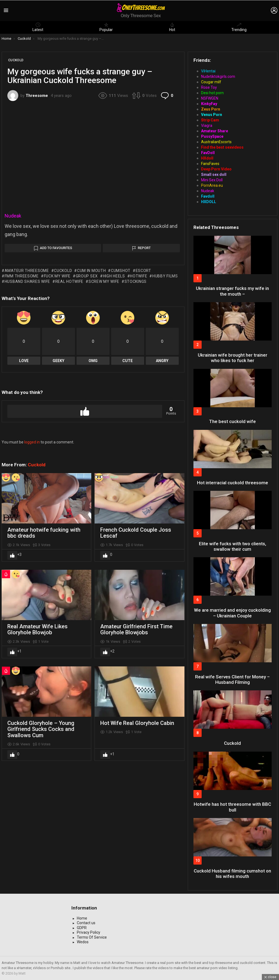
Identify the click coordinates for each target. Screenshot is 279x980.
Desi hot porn (212, 93)
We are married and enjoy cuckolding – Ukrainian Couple (232, 613)
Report (144, 248)
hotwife (139, 276)
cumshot (121, 271)
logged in (32, 442)
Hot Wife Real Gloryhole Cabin (137, 723)
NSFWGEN (210, 98)
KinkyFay (209, 104)
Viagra (207, 125)
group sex (87, 276)
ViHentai (208, 71)
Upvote (85, 411)
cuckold (63, 271)
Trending (239, 27)
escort (143, 271)
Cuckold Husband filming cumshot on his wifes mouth (232, 874)
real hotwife (69, 281)
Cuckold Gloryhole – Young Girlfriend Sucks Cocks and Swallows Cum (41, 729)
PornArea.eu (212, 185)
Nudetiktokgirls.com (218, 76)
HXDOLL (209, 202)
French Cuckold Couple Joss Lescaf (136, 533)
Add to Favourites (56, 248)
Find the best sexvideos (222, 147)
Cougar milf (211, 82)
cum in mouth (91, 271)
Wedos (83, 942)
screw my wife (104, 281)
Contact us (86, 923)
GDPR (82, 928)
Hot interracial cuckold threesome (233, 483)
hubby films (165, 276)
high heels (114, 276)
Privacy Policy (89, 932)
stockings (136, 281)
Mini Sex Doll (212, 180)
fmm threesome (22, 276)
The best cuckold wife (232, 421)
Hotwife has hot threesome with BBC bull (232, 807)
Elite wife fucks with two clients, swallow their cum (233, 546)
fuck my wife (57, 276)
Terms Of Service (92, 937)
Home (82, 918)
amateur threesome (27, 271)
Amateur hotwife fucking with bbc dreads (44, 533)
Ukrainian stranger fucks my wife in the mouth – (232, 291)
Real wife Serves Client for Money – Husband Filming (232, 679)
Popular (106, 27)
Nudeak (13, 216)
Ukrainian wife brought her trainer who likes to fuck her (233, 358)
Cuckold (37, 465)
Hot (172, 27)
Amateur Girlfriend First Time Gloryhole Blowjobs (136, 630)
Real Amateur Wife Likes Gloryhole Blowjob (37, 630)
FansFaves (210, 164)
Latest (38, 27)
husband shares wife (27, 281)
